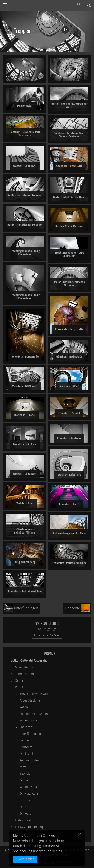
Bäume (24, 780)
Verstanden (26, 859)
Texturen (25, 800)
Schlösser (26, 814)
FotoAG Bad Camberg (29, 827)
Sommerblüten (29, 760)
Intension (26, 774)
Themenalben (24, 674)
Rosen (24, 707)
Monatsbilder (24, 667)
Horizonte (26, 747)
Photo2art (26, 727)
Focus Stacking (30, 701)
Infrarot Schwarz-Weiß (34, 694)
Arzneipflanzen (29, 721)
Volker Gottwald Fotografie (29, 661)
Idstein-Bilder (24, 820)
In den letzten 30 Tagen (47, 635)
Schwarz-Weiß (29, 794)
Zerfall (24, 767)
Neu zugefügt (47, 629)
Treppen (25, 740)
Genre (19, 681)
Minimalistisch (29, 787)
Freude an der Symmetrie (37, 714)
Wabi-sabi (26, 754)
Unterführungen (30, 734)
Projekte (21, 687)
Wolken (24, 807)
